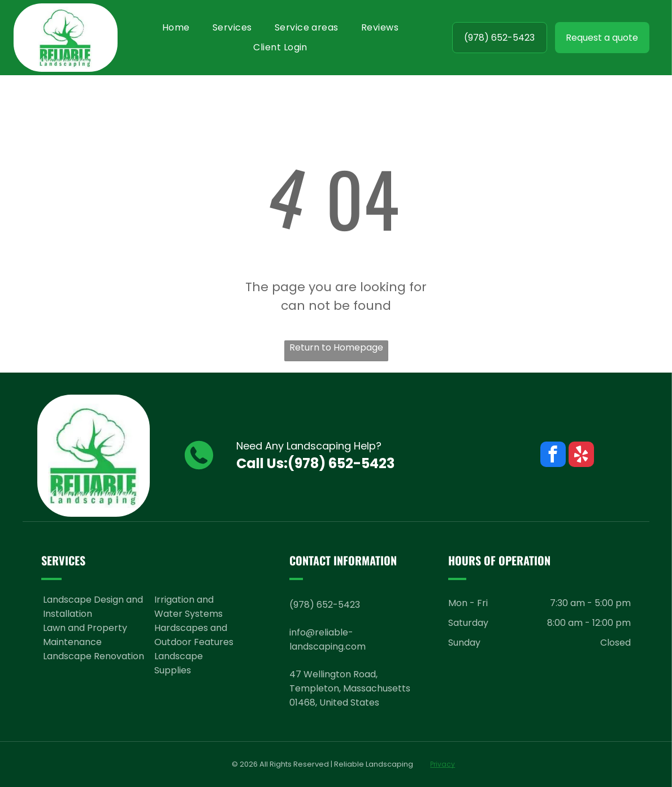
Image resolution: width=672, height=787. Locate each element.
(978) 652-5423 (341, 463)
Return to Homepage (336, 347)
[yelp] (581, 456)
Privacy (443, 764)
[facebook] (553, 456)
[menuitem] (176, 27)
